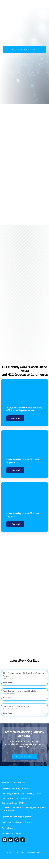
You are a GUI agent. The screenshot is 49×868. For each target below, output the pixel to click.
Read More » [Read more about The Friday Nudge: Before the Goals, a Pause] (8, 683)
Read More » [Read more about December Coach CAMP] (8, 713)
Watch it (15, 418)
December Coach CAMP (16, 706)
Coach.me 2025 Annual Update (20, 691)
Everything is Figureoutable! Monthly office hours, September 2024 (24, 409)
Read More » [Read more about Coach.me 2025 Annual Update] (8, 698)
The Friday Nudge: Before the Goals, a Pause (22, 794)
